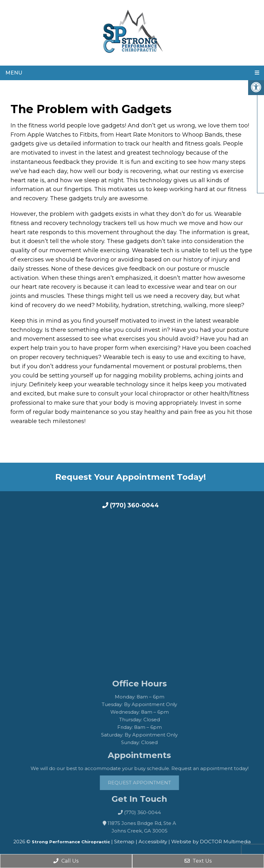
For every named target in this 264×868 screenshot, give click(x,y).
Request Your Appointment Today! (131, 477)
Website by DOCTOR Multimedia (211, 842)
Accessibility (153, 842)
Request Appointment (151, 783)
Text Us (198, 861)
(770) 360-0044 (131, 505)
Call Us (66, 861)
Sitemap (124, 842)
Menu (14, 73)
